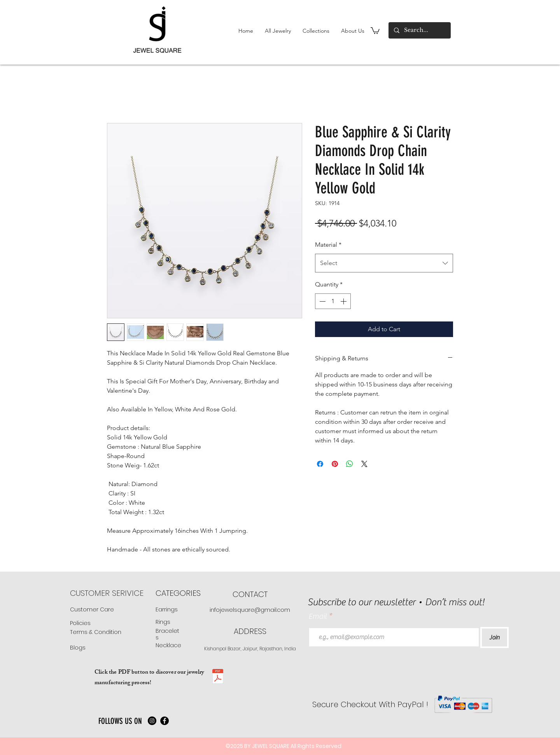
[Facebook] (164, 721)
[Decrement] (322, 301)
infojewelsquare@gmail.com (250, 610)
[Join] (494, 637)
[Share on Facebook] (320, 464)
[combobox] (384, 263)
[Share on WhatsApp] (350, 464)
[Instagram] (152, 721)
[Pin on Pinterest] (335, 464)
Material (328, 245)
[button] (278, 31)
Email (318, 616)
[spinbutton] (333, 301)
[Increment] (344, 301)
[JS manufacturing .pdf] (218, 677)
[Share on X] (364, 464)
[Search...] (419, 30)
